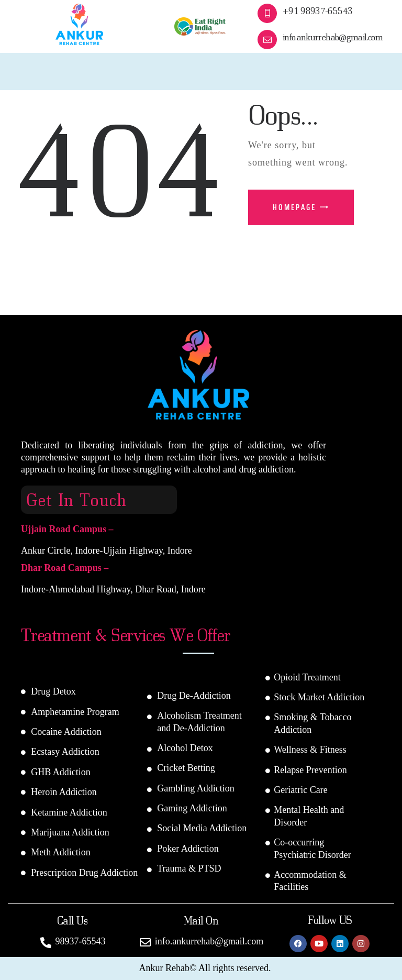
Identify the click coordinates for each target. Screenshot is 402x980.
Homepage (294, 207)
